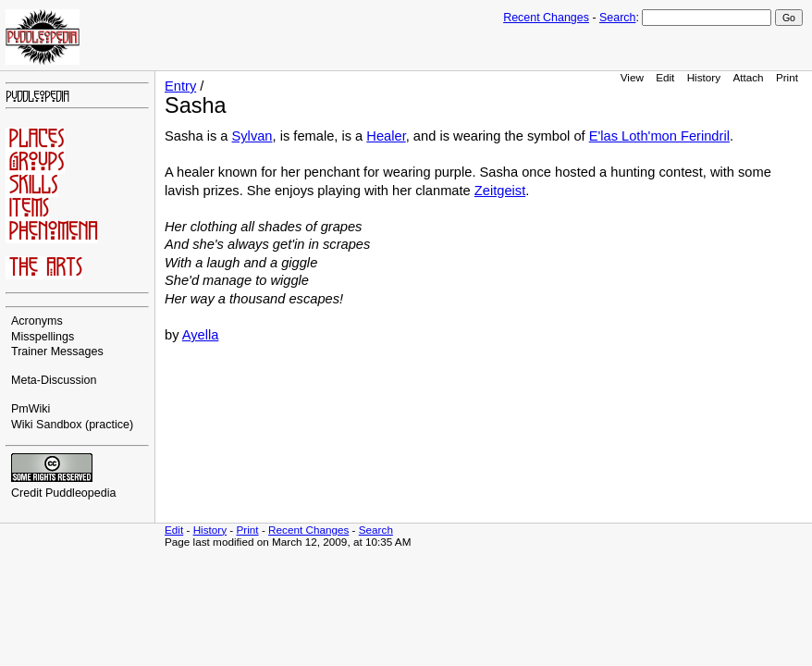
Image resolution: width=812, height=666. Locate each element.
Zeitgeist (500, 191)
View (632, 77)
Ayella (201, 335)
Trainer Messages (57, 351)
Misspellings (43, 337)
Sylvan (252, 136)
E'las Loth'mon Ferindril (659, 136)
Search (617, 18)
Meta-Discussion (54, 380)
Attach (748, 77)
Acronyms (37, 321)
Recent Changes (546, 18)
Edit (665, 77)
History (704, 77)
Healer (386, 136)
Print (787, 77)
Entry (180, 86)
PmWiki (31, 409)
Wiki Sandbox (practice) (72, 425)
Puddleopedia (81, 493)
